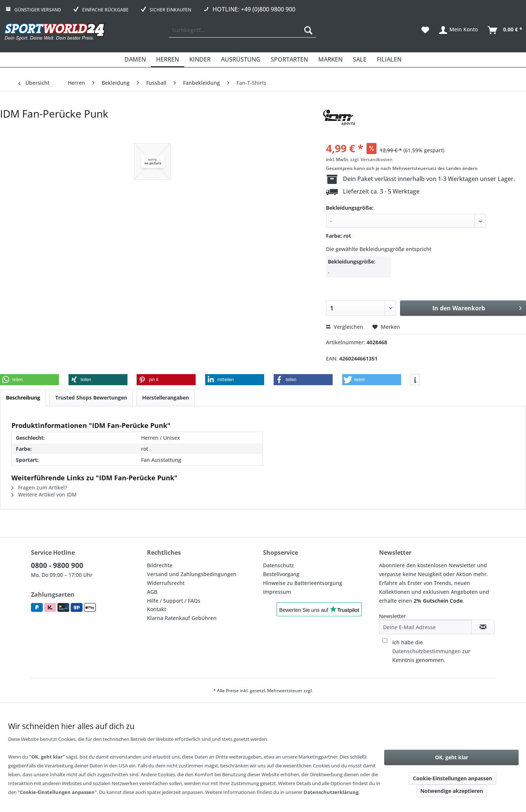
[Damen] (135, 60)
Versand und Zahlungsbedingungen (192, 574)
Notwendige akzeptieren (452, 791)
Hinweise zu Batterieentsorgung (303, 583)
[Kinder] (200, 60)
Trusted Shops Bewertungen (91, 398)
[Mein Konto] (459, 30)
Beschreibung (23, 398)
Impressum (277, 592)
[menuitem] (242, 30)
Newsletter (392, 616)
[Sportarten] (289, 60)
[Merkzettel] (425, 30)
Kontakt (157, 609)
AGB (152, 592)
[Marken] (330, 60)
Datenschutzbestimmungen (427, 651)
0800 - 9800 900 (57, 565)
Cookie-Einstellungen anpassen (453, 778)
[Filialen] (389, 60)
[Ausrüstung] (241, 60)
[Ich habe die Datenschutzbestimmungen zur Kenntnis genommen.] (385, 640)
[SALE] (360, 60)
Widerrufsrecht (166, 583)
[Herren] (168, 60)
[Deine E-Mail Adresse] (425, 627)
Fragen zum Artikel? (39, 487)
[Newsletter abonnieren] (483, 627)
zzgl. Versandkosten (371, 159)
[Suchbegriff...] (242, 30)
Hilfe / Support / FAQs (174, 601)
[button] (29, 380)
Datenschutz (278, 565)
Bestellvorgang (281, 574)
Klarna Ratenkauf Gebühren (182, 618)
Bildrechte (160, 565)
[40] (406, 221)
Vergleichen (345, 327)
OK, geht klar (452, 757)
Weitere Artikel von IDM (44, 494)
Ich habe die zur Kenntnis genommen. (431, 651)
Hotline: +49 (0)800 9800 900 (254, 9)
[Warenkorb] (505, 30)
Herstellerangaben (166, 398)
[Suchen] (308, 30)
